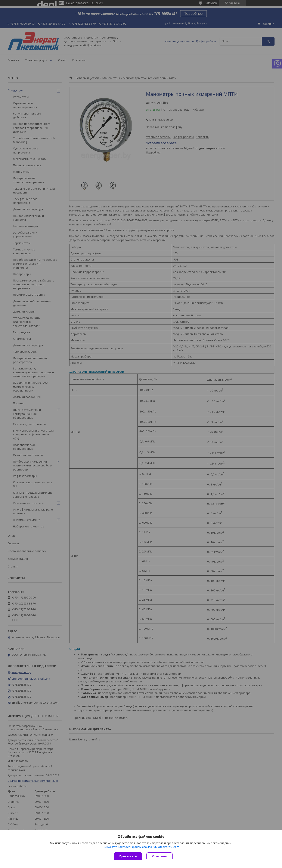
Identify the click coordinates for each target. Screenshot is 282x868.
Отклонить (159, 856)
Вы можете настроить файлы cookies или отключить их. (140, 847)
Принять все (128, 856)
